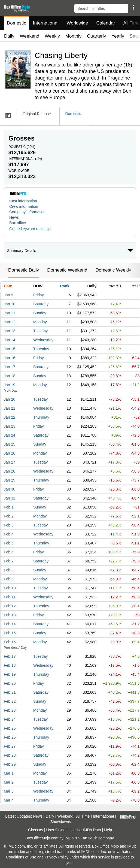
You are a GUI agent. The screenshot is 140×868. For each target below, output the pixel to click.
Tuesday (40, 331)
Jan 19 (10, 385)
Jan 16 (10, 358)
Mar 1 (9, 773)
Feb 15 (10, 633)
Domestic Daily (24, 270)
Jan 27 (10, 462)
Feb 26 (10, 737)
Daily (9, 36)
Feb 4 (9, 534)
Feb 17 (10, 656)
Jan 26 (10, 453)
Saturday (41, 304)
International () (25, 159)
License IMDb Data (85, 830)
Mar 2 (9, 782)
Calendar (106, 23)
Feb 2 (9, 516)
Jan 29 (10, 480)
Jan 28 (10, 471)
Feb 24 (10, 719)
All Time (83, 816)
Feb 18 (10, 665)
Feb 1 (9, 507)
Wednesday (43, 340)
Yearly (118, 36)
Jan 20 (10, 399)
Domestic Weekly (113, 270)
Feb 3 (9, 525)
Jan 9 (8, 295)
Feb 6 (9, 552)
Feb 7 (9, 561)
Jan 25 (10, 444)
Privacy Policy (57, 857)
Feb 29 (10, 764)
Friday (39, 295)
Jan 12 (10, 322)
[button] (133, 7)
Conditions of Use (21, 857)
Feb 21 (10, 692)
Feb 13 (10, 615)
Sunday (40, 313)
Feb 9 (9, 579)
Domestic (16, 23)
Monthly (74, 36)
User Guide (56, 830)
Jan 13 (10, 331)
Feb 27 (10, 746)
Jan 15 (10, 349)
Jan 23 (10, 426)
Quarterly (96, 36)
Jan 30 (10, 489)
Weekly (52, 36)
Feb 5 (9, 543)
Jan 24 (10, 435)
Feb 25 (10, 728)
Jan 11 (10, 313)
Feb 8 (9, 570)
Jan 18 (10, 376)
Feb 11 (10, 597)
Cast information (23, 201)
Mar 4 (9, 800)
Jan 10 (10, 304)
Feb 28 (10, 755)
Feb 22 (10, 701)
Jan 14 (10, 340)
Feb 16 (10, 642)
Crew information (24, 206)
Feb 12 (10, 606)
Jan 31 (10, 498)
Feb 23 (10, 710)
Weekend (30, 36)
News (14, 217)
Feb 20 (10, 683)
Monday (40, 322)
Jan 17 (10, 367)
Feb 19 (10, 674)
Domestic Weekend (67, 270)
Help (108, 830)
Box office (18, 223)
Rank (65, 286)
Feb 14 (10, 624)
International (46, 23)
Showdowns (61, 822)
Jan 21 (10, 408)
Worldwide (77, 23)
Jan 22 (10, 417)
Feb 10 (10, 588)
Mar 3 (9, 791)
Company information (27, 212)
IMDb (93, 838)
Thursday (41, 349)
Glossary (36, 830)
